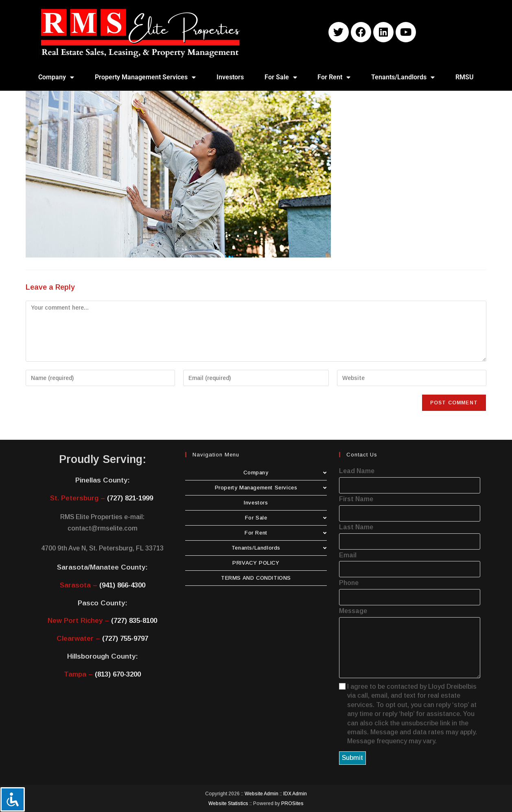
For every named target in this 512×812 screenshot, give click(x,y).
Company (56, 77)
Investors (230, 77)
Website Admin (261, 794)
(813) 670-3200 (118, 674)
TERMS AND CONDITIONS (256, 578)
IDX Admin (295, 794)
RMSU (465, 77)
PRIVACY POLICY (256, 563)
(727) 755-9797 (125, 638)
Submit (352, 758)
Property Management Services (145, 77)
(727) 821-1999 (130, 498)
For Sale (281, 77)
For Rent (334, 77)
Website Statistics (228, 803)
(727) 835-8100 (134, 621)
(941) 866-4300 (122, 585)
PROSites (292, 803)
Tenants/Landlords (403, 77)
